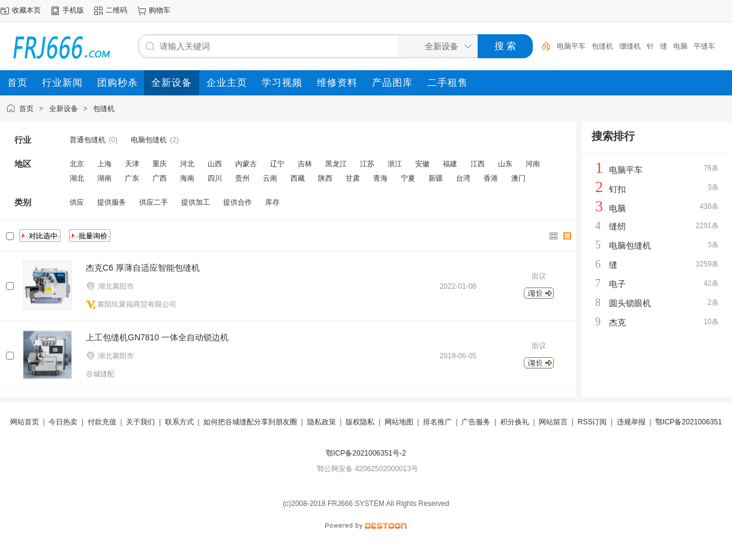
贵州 (242, 178)
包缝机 (602, 46)
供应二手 (154, 202)
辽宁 (277, 164)
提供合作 (238, 202)
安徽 (422, 164)
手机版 (73, 10)
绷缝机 (630, 46)
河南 (533, 164)
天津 (132, 164)
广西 (160, 178)
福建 (450, 164)
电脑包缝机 (149, 140)
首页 (26, 109)
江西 (478, 164)
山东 (505, 164)
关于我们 (140, 422)
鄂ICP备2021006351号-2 (366, 453)
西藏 (298, 178)
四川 (215, 178)
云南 (270, 178)
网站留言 (553, 422)
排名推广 (437, 422)
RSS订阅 (592, 422)
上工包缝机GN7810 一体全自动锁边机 (157, 337)
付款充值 (102, 422)
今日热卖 (63, 422)
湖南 (104, 178)
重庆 (160, 164)
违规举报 (631, 422)
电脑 (680, 46)
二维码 (116, 10)
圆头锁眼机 (630, 303)
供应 (77, 202)
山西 (215, 164)
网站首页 (25, 422)
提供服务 (112, 202)
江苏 (367, 164)
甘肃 (353, 178)
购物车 (160, 10)
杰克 (617, 322)
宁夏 (408, 178)
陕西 (325, 178)
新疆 (436, 178)
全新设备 (64, 109)
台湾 (463, 178)
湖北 (77, 178)
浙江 (395, 164)
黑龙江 (336, 164)
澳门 (518, 178)
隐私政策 (322, 422)
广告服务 (476, 422)
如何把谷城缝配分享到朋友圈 (250, 422)
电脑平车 (571, 46)
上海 (104, 164)
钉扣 (617, 189)
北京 (77, 164)
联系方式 (179, 422)
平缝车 (704, 46)
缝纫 (617, 226)
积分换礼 (515, 422)
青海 (380, 178)
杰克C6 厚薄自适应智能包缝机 (143, 268)
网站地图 (399, 422)
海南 (187, 178)
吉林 (305, 164)
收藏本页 (26, 10)
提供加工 (196, 202)
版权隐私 (360, 422)
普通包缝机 (88, 140)
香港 (491, 178)
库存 (272, 202)
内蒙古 (246, 164)
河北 (187, 164)
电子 (617, 284)
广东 (132, 178)
